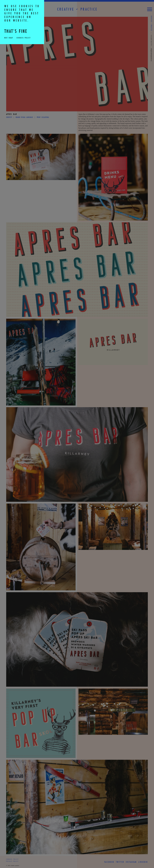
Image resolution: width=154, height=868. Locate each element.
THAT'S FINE (17, 31)
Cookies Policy (23, 38)
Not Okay (9, 38)
